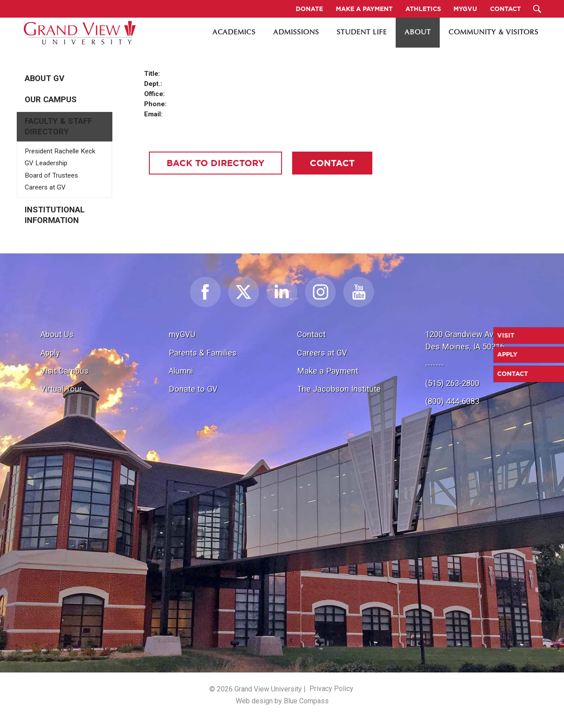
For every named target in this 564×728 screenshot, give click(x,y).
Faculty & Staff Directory (58, 126)
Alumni (181, 371)
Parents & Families (203, 353)
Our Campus (51, 100)
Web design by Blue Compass (282, 701)
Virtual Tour (61, 389)
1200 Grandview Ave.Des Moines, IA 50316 (465, 340)
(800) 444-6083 (452, 401)
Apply (50, 353)
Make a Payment (328, 371)
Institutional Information (55, 215)
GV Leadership (46, 163)
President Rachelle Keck (60, 151)
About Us (57, 334)
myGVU (182, 334)
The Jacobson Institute (339, 389)
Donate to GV (193, 389)
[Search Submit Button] (537, 9)
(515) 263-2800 (452, 383)
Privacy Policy (331, 689)
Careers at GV (45, 187)
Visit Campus (65, 371)
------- (434, 365)
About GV (45, 78)
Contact (311, 334)
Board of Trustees (51, 175)
